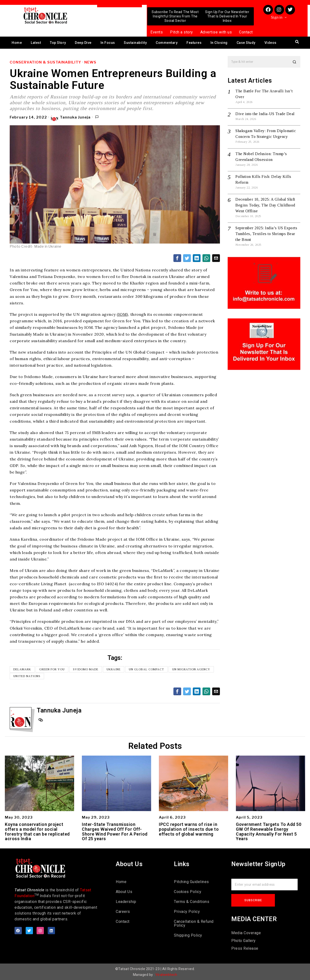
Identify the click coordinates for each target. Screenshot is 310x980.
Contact (246, 32)
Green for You (52, 669)
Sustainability (135, 43)
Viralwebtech (166, 975)
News (90, 62)
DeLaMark (22, 669)
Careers (123, 912)
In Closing (219, 43)
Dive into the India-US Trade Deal (265, 114)
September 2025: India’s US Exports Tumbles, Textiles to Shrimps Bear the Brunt (266, 234)
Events (157, 32)
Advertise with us (216, 32)
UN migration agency (191, 669)
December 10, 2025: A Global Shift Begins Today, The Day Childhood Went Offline (265, 205)
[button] (294, 62)
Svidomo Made (86, 669)
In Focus (108, 43)
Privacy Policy (187, 912)
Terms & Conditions (192, 902)
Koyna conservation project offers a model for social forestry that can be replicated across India (37, 832)
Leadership (126, 902)
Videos (271, 43)
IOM (123, 314)
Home (17, 43)
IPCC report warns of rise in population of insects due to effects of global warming (189, 829)
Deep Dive (83, 43)
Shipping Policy (188, 935)
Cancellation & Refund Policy (194, 923)
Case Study (246, 43)
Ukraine (114, 669)
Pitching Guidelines (191, 882)
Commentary (167, 43)
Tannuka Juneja (71, 118)
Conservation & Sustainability (45, 62)
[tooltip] (177, 258)
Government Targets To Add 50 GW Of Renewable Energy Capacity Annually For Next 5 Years (269, 832)
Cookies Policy (188, 892)
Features (194, 43)
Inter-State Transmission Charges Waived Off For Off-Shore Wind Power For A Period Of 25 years (115, 832)
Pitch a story (182, 32)
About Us (124, 892)
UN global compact (146, 669)
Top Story (58, 43)
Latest (36, 43)
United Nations (27, 676)
